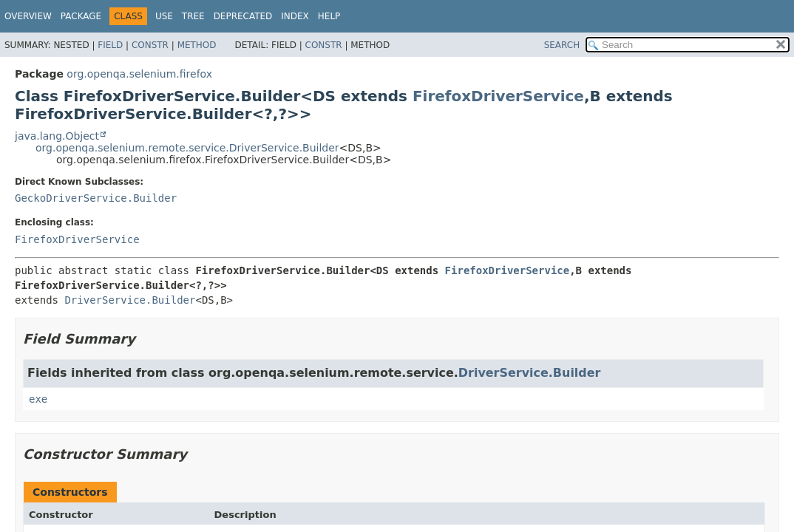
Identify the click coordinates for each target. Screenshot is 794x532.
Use (164, 16)
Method (197, 45)
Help (329, 16)
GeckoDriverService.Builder (96, 198)
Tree (193, 16)
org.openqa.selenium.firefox (139, 74)
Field (110, 45)
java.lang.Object (57, 136)
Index (295, 16)
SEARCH (562, 45)
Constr (150, 45)
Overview (28, 16)
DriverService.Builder (130, 300)
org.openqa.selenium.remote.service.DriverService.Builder (187, 148)
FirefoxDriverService (498, 96)
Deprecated (243, 16)
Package (81, 16)
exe (38, 399)
